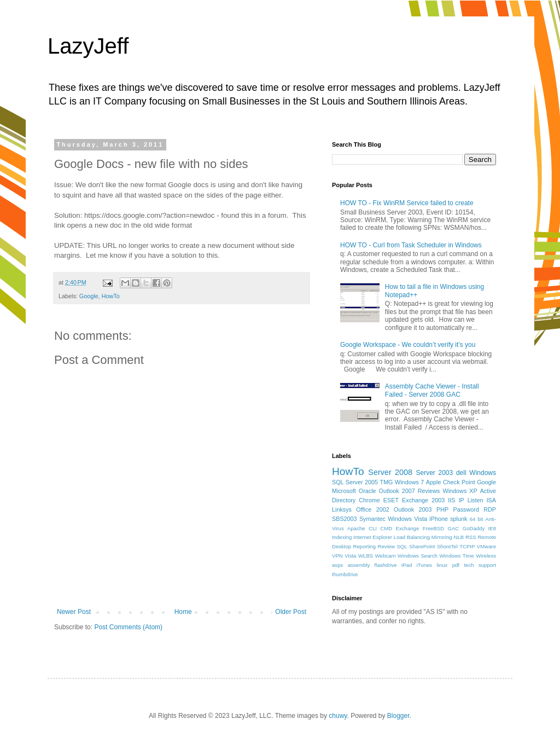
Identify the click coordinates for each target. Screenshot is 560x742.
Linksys (342, 509)
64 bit (477, 519)
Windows (483, 473)
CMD (386, 528)
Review (386, 546)
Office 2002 (372, 509)
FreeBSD (433, 528)
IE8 (492, 528)
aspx (337, 565)
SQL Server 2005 (355, 482)
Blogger (398, 716)
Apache (356, 528)
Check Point (459, 482)
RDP (490, 509)
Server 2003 (434, 473)
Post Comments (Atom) (128, 627)
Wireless (486, 556)
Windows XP (460, 491)
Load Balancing (412, 537)
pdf (456, 565)
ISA (491, 500)
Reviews (429, 491)
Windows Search (418, 556)
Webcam (386, 556)
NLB (459, 537)
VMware (486, 546)
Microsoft (344, 491)
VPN (337, 556)
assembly (359, 565)
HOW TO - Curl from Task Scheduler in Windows (411, 245)
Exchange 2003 (423, 500)
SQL (402, 546)
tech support (480, 565)
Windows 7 (409, 482)
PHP (442, 509)
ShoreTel (447, 546)
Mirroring (442, 537)
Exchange (408, 528)
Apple (434, 482)
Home (183, 612)
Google (89, 296)
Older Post (291, 612)
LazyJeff (88, 46)
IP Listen (471, 500)
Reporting (365, 546)
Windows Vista (407, 519)
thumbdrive (345, 574)
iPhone (439, 519)
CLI (373, 528)
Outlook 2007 (397, 491)
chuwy (338, 716)
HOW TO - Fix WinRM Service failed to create (407, 203)
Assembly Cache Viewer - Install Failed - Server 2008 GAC (432, 390)
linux (442, 565)
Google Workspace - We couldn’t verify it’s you (408, 345)
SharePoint (422, 546)
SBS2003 (345, 519)
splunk (459, 519)
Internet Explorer (373, 537)
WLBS (366, 556)
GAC (454, 528)
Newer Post (74, 612)
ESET (391, 500)
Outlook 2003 (413, 509)
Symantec (372, 519)
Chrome (369, 500)
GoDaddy (474, 528)
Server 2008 (390, 472)
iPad (407, 565)
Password (466, 509)
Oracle (367, 491)
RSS (471, 537)
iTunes (424, 565)
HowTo (111, 296)
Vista (350, 556)
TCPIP (467, 546)
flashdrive (386, 565)
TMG (387, 482)
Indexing (342, 537)
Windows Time (456, 556)
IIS (451, 500)
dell (461, 473)
